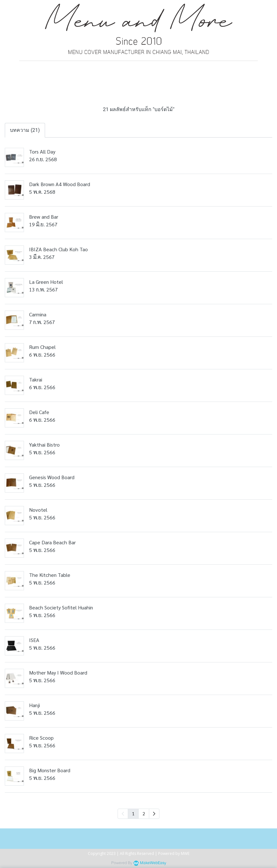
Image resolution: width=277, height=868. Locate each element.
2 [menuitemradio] (144, 813)
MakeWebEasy (153, 863)
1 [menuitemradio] (133, 813)
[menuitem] (154, 814)
